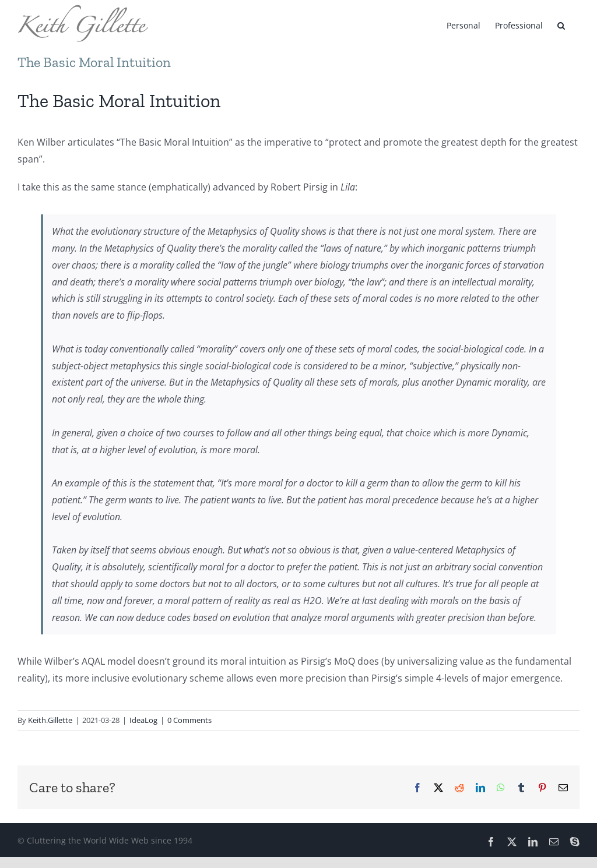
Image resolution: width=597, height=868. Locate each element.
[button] (561, 24)
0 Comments (189, 720)
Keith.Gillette (50, 720)
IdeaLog (143, 720)
